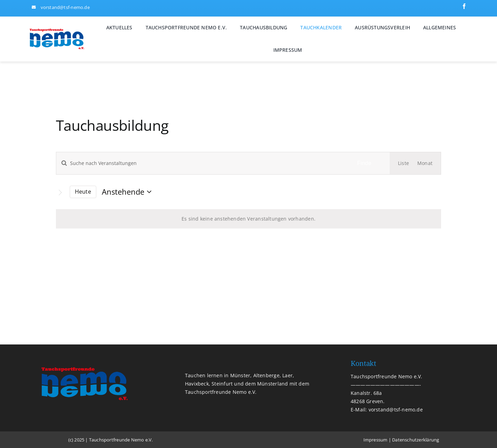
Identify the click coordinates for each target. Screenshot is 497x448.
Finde (364, 163)
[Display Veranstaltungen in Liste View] (403, 163)
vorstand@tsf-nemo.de (65, 7)
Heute (83, 192)
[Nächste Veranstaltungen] (60, 192)
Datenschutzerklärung (416, 440)
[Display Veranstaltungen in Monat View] (425, 163)
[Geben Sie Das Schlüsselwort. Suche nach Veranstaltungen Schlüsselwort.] (198, 163)
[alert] (248, 219)
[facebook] (464, 6)
